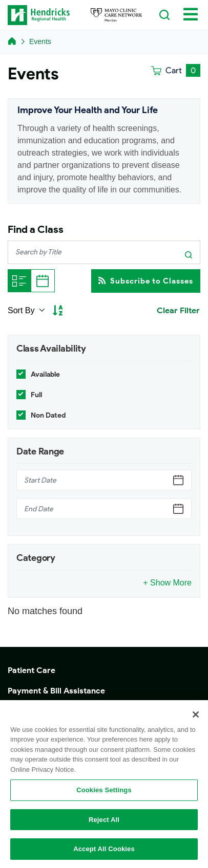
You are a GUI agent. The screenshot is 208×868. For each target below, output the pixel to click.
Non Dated (48, 415)
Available (45, 374)
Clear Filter (178, 310)
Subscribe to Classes (146, 281)
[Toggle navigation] (191, 14)
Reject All (104, 820)
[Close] (196, 714)
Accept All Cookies (104, 849)
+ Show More (167, 583)
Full (36, 395)
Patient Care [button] (32, 670)
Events (40, 41)
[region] (104, 784)
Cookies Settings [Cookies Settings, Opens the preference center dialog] (104, 790)
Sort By (22, 310)
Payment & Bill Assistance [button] (56, 691)
